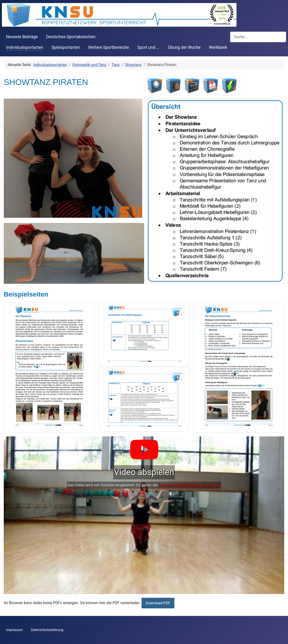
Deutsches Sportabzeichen (71, 37)
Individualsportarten (25, 47)
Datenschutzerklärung (47, 630)
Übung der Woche (184, 47)
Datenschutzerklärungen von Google (189, 485)
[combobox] (258, 37)
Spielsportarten (66, 47)
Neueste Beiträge (22, 37)
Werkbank (218, 47)
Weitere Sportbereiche (109, 47)
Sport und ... (148, 47)
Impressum (14, 630)
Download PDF (158, 603)
